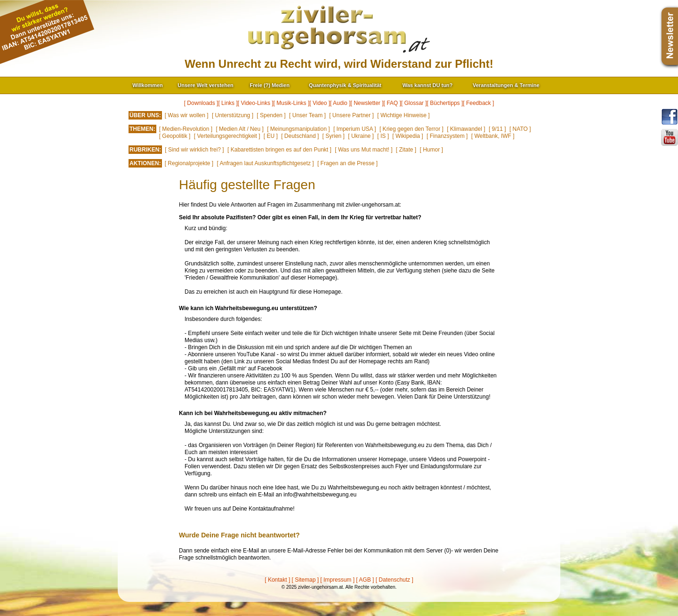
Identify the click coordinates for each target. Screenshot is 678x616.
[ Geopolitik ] (175, 136)
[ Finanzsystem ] (447, 136)
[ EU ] (271, 136)
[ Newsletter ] (367, 103)
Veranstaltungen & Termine (506, 85)
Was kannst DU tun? (428, 85)
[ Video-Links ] (256, 103)
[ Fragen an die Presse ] (347, 163)
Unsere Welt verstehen (205, 85)
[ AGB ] (365, 580)
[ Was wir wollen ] (187, 115)
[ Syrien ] (334, 136)
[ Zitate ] (406, 150)
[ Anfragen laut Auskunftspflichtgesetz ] (265, 163)
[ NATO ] (520, 129)
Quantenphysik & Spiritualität (345, 85)
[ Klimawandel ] (466, 129)
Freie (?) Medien (270, 85)
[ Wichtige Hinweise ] (403, 115)
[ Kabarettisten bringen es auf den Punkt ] (279, 150)
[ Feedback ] (478, 103)
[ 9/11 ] (497, 129)
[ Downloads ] (201, 103)
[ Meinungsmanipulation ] (298, 129)
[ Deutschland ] (300, 136)
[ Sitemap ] (305, 580)
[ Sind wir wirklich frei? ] (194, 150)
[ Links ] (228, 103)
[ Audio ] (340, 103)
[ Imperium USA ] (355, 129)
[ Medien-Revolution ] (186, 129)
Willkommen (148, 85)
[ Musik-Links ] (292, 103)
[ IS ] (383, 136)
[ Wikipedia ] (408, 136)
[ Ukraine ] (361, 136)
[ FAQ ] (392, 103)
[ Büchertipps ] (445, 103)
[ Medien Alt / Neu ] (239, 129)
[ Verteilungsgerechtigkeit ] (227, 136)
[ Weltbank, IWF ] (493, 136)
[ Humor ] (432, 150)
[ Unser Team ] (307, 115)
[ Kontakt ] (277, 580)
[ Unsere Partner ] (351, 115)
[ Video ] (320, 103)
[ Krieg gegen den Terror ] (412, 129)
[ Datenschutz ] (395, 580)
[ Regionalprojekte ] (189, 163)
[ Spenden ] (271, 115)
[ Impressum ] (337, 580)
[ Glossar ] (414, 103)
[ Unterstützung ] (233, 115)
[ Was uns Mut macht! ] (363, 150)
